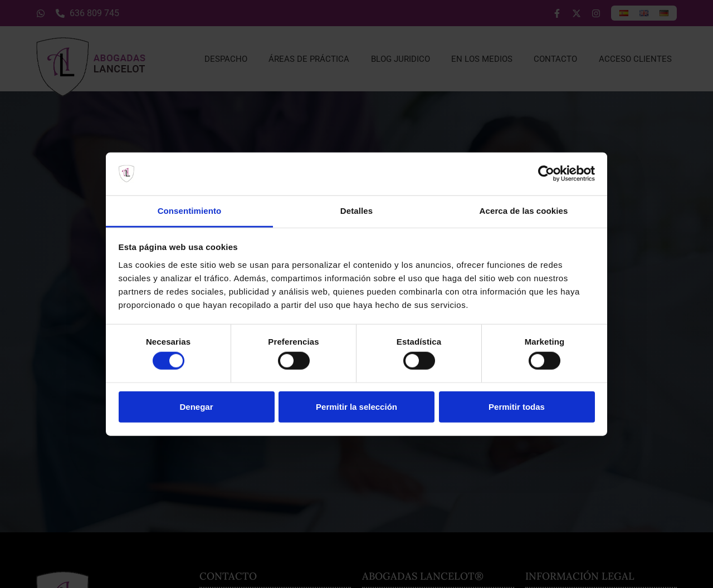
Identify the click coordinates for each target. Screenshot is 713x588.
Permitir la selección (356, 406)
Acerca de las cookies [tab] (524, 211)
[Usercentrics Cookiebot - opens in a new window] (546, 174)
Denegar (196, 406)
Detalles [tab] (356, 211)
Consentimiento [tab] (190, 211)
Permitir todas (517, 406)
